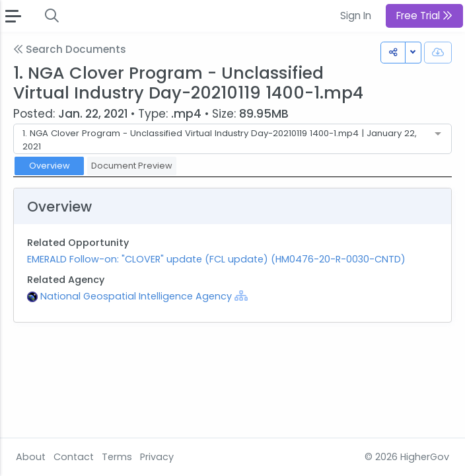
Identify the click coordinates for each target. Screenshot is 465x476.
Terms (117, 457)
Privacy (157, 457)
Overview (50, 166)
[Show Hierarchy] (241, 296)
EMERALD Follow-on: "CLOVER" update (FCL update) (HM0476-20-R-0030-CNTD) (216, 259)
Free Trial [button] (424, 16)
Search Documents (70, 49)
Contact (74, 457)
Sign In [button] (356, 16)
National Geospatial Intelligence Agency (137, 296)
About (31, 457)
